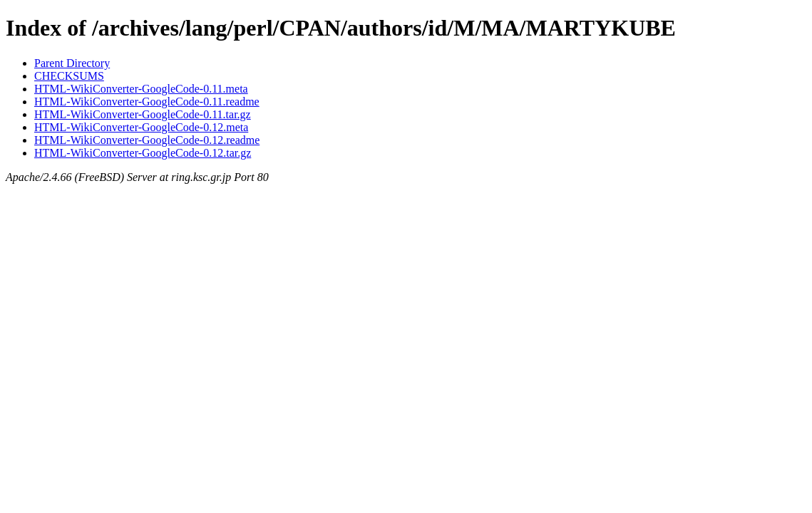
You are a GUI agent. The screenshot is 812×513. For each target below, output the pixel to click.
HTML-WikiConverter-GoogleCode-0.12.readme (147, 140)
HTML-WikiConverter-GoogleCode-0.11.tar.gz (143, 114)
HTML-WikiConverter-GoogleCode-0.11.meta (141, 89)
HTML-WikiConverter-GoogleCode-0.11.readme (147, 102)
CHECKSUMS (69, 76)
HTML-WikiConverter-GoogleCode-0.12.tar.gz (143, 153)
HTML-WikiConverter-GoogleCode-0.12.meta (141, 127)
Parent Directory (72, 63)
